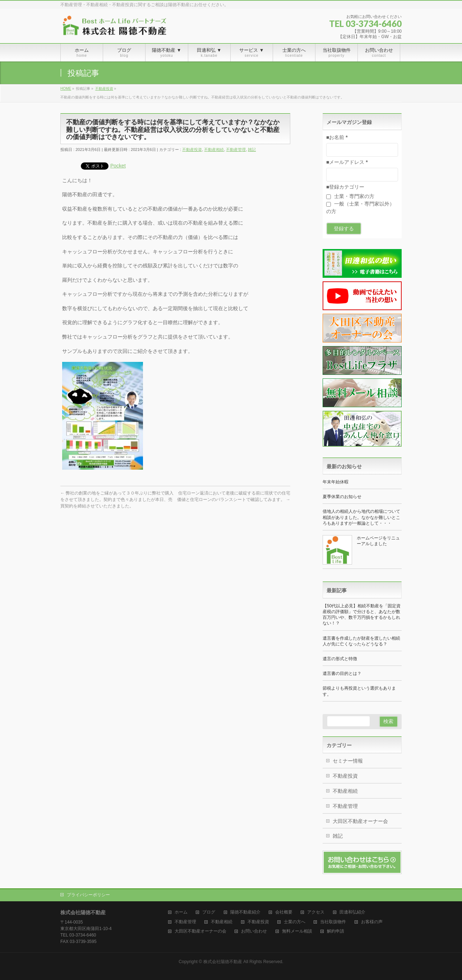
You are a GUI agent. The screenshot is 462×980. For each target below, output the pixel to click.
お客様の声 (372, 922)
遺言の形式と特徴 (340, 659)
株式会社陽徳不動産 (223, 962)
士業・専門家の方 (350, 196)
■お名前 (337, 137)
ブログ (209, 912)
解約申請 (336, 931)
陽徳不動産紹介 (245, 912)
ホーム (181, 912)
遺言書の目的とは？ (342, 673)
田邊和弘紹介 (352, 912)
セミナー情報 (348, 761)
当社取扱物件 (333, 922)
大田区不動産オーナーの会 (200, 931)
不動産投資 (192, 149)
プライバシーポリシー (88, 895)
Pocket (118, 166)
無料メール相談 (297, 931)
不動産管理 (236, 149)
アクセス (316, 912)
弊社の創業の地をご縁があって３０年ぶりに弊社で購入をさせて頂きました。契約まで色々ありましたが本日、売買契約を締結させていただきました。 (117, 500)
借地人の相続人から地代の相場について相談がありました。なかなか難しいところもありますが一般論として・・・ (361, 517)
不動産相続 (214, 149)
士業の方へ (295, 922)
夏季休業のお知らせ (342, 497)
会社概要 (284, 912)
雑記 (252, 149)
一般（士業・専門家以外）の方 (360, 208)
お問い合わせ (254, 931)
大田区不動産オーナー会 (360, 821)
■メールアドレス (347, 162)
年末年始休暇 (336, 482)
